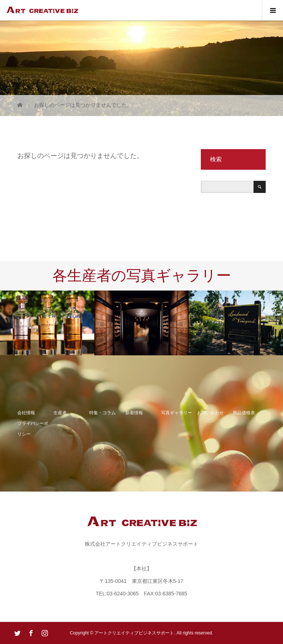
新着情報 (134, 413)
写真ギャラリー (177, 413)
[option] (47, 323)
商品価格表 (244, 413)
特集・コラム (102, 413)
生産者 (60, 413)
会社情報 (26, 413)
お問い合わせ (210, 413)
